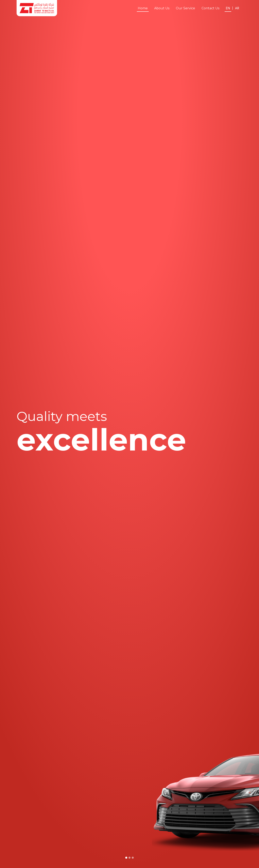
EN (228, 8)
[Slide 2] (129, 858)
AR (237, 8)
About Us (162, 8)
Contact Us (210, 8)
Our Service (185, 8)
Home (143, 8)
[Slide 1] (126, 858)
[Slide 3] (133, 858)
